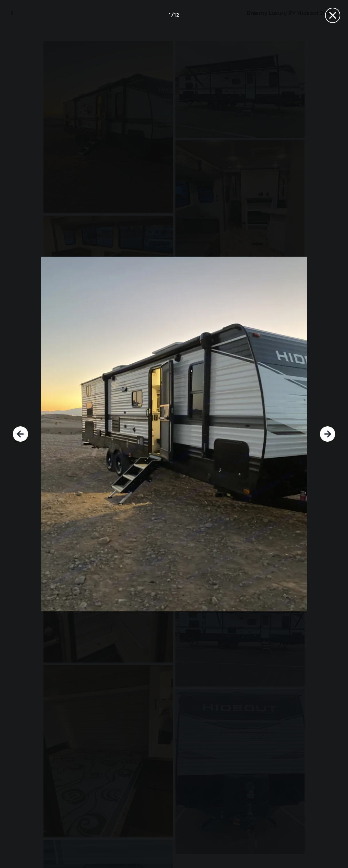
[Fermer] (333, 15)
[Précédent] (20, 434)
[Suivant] (328, 434)
